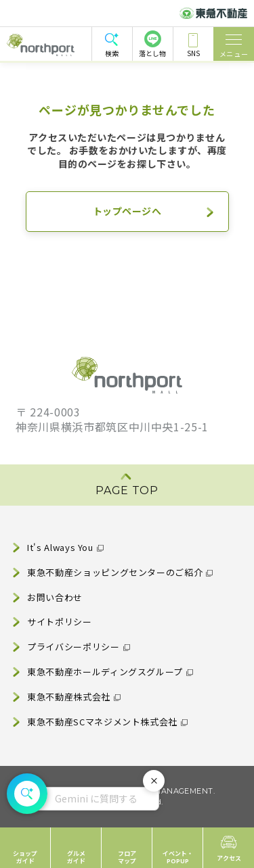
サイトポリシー (59, 622)
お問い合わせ (55, 597)
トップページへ (127, 211)
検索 (112, 53)
